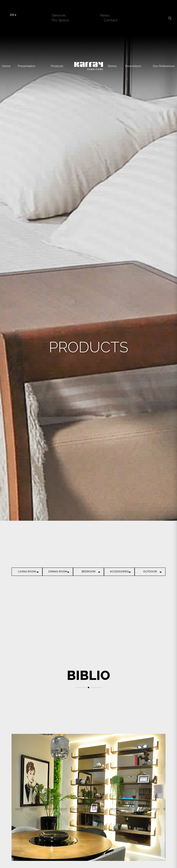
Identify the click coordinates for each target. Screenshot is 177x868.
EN (13, 15)
